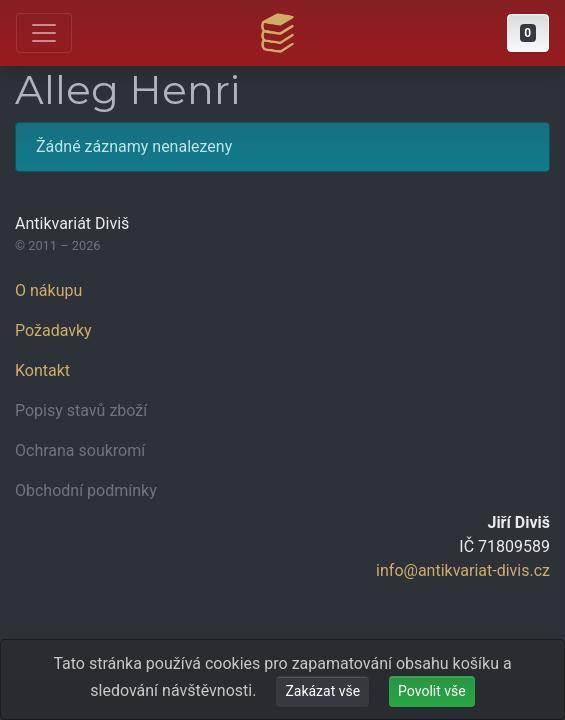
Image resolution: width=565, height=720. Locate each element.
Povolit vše (432, 691)
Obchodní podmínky (86, 490)
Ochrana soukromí (80, 450)
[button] (528, 33)
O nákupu (48, 290)
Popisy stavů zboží (81, 410)
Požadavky (53, 330)
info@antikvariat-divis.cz (463, 570)
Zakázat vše (322, 691)
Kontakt (42, 370)
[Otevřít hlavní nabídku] (44, 33)
